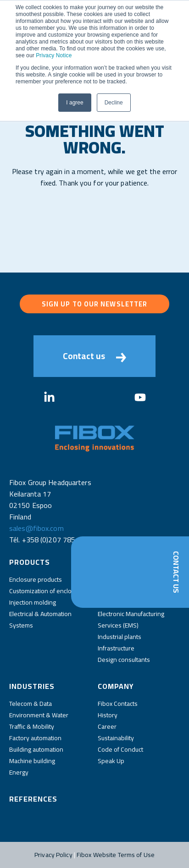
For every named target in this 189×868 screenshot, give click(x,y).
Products (30, 562)
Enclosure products (36, 579)
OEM (104, 591)
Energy (19, 772)
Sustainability (116, 738)
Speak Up (111, 761)
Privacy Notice (54, 55)
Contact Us (176, 572)
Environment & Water (39, 715)
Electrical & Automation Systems (40, 620)
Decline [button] (114, 103)
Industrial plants (120, 637)
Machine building (32, 761)
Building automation (36, 749)
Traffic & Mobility (32, 726)
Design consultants (124, 660)
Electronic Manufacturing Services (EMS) (131, 620)
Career (107, 726)
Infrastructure (116, 648)
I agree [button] (75, 103)
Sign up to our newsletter (95, 304)
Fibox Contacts (118, 704)
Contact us (94, 356)
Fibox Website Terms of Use (116, 855)
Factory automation (35, 738)
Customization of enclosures (48, 591)
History (108, 715)
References (33, 799)
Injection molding (33, 602)
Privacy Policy (53, 855)
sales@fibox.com (36, 528)
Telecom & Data (31, 704)
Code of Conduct (120, 749)
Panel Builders (118, 602)
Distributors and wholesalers (137, 579)
